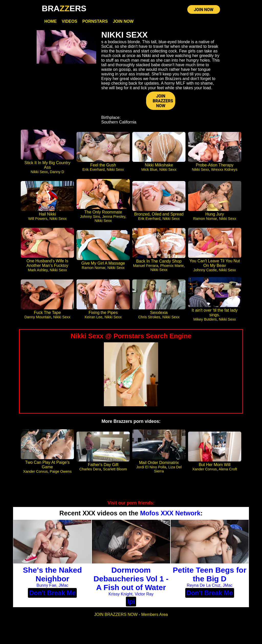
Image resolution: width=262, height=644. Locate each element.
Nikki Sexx (39, 173)
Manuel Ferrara (146, 267)
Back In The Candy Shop (159, 262)
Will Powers (38, 220)
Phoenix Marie (172, 267)
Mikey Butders (205, 321)
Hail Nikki (47, 215)
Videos (69, 22)
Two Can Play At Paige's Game (47, 466)
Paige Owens (61, 473)
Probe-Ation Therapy (215, 167)
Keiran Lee (94, 318)
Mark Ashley (38, 271)
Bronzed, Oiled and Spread (159, 215)
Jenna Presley (114, 218)
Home (50, 22)
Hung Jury (215, 215)
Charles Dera (90, 470)
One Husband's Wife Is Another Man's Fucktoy (47, 264)
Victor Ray (144, 596)
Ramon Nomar (205, 220)
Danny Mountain (38, 318)
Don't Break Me (52, 594)
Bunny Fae (46, 587)
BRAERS (64, 8)
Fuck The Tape (47, 314)
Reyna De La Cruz (204, 587)
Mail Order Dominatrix (159, 464)
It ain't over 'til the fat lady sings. (215, 314)
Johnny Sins (90, 218)
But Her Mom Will (215, 466)
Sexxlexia (159, 314)
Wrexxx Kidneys (224, 171)
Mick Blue (149, 171)
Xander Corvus (35, 473)
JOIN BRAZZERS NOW (163, 102)
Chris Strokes (149, 318)
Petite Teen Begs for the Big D (210, 576)
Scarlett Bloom (115, 470)
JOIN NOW (204, 10)
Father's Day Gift (103, 466)
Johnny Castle (205, 271)
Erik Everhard (94, 171)
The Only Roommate (103, 213)
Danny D (57, 173)
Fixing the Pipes (103, 314)
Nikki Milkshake (159, 167)
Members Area (155, 616)
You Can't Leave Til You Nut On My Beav (215, 264)
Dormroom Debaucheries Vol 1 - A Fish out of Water (131, 580)
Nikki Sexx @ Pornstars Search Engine (131, 337)
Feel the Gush (103, 167)
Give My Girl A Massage (103, 264)
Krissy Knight (120, 596)
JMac (63, 587)
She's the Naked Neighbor (53, 576)
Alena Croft (228, 470)
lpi (131, 603)
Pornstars (95, 22)
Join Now (123, 22)
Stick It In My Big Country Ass (47, 167)
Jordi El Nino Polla (151, 468)
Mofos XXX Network (170, 514)
